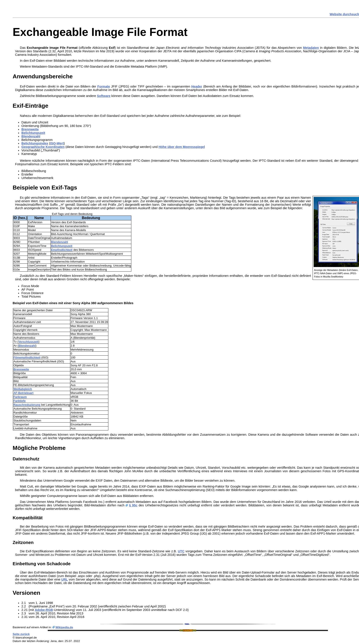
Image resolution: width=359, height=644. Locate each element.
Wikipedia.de (64, 627)
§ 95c (133, 505)
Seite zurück (21, 634)
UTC (181, 551)
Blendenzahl (31, 136)
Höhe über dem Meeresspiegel (182, 147)
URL (65, 579)
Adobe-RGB (44, 610)
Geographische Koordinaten (43, 147)
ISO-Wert (57, 143)
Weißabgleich (23, 389)
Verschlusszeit (28, 342)
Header (197, 86)
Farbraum (20, 397)
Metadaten (311, 48)
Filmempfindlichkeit (27, 357)
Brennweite (30, 129)
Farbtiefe (19, 401)
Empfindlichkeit (62, 250)
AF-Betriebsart (23, 393)
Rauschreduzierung (27, 405)
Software (104, 96)
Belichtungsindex (35, 143)
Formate (104, 86)
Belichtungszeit (33, 133)
